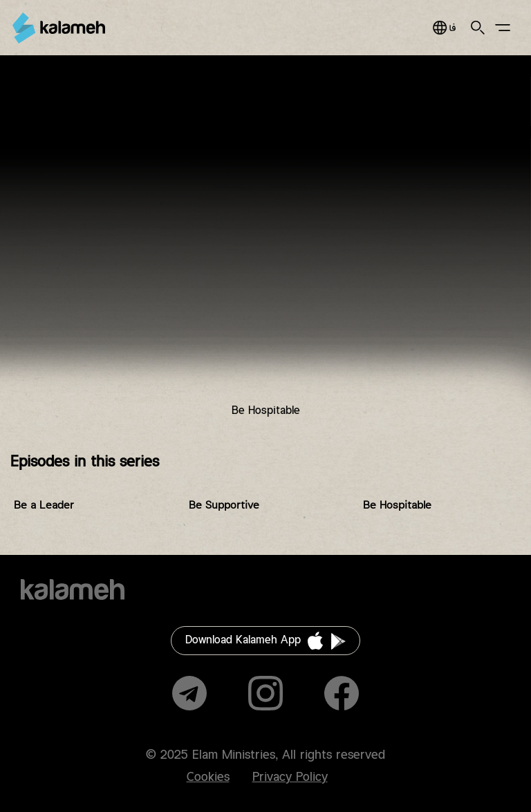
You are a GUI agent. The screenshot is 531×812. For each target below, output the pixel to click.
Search (478, 28)
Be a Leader (44, 506)
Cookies (208, 777)
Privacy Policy (290, 777)
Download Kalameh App (243, 640)
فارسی (444, 28)
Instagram (265, 693)
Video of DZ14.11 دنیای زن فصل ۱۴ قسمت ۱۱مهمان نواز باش (265, 247)
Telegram (189, 693)
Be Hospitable (397, 506)
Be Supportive (224, 506)
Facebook (342, 693)
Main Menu (503, 28)
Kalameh (59, 28)
